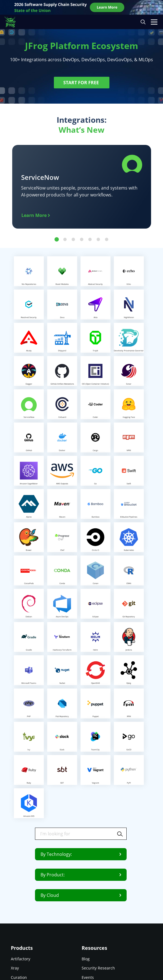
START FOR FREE (82, 83)
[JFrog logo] (13, 22)
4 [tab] (82, 240)
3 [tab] (73, 240)
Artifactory (21, 959)
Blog (86, 959)
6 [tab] (98, 240)
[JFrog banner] (82, 7)
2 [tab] (65, 240)
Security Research (98, 968)
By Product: (81, 875)
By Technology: (81, 854)
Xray (15, 968)
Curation (19, 977)
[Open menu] (154, 22)
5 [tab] (90, 240)
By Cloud (81, 895)
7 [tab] (107, 240)
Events (88, 977)
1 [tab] (57, 240)
